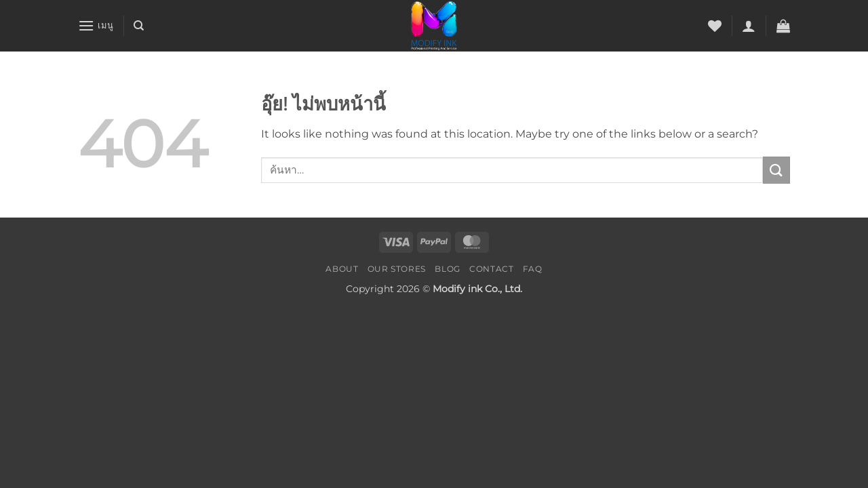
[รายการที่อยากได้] (715, 26)
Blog (447, 269)
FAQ (533, 269)
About (342, 269)
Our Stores (397, 269)
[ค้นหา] (139, 26)
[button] (96, 25)
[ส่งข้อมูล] (776, 170)
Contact (491, 269)
